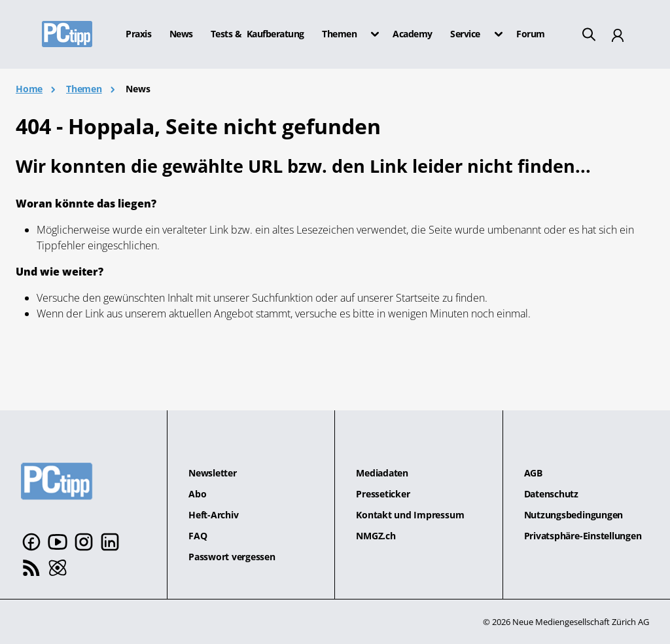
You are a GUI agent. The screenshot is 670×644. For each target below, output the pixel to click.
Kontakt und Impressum (410, 515)
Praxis (138, 34)
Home (29, 89)
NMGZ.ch (376, 536)
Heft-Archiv (213, 515)
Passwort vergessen (232, 557)
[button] (371, 34)
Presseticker (383, 494)
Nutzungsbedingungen (573, 515)
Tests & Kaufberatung (257, 34)
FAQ (198, 536)
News (181, 34)
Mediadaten (382, 473)
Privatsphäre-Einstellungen (583, 536)
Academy (413, 34)
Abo (197, 494)
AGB (533, 473)
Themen (84, 89)
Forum (531, 34)
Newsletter (213, 473)
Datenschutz (551, 494)
